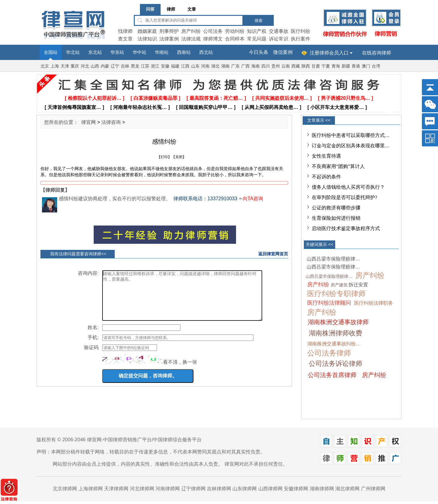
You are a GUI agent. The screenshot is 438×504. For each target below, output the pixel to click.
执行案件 (301, 39)
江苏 (145, 66)
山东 (195, 66)
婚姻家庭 (147, 31)
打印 (164, 157)
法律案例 (169, 39)
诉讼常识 (279, 39)
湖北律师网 (347, 489)
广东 (235, 66)
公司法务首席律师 (332, 375)
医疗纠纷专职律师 (336, 294)
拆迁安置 (358, 285)
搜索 (259, 21)
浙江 (155, 66)
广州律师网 (373, 489)
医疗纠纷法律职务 (374, 303)
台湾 (376, 66)
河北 (85, 66)
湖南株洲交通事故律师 (338, 322)
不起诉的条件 (326, 177)
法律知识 (147, 39)
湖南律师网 (322, 489)
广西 (245, 66)
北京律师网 (65, 489)
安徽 (165, 66)
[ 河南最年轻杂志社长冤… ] (140, 107)
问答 (150, 9)
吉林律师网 (219, 489)
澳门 (366, 66)
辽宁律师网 (193, 489)
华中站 (139, 52)
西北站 (206, 52)
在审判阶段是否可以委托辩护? (344, 197)
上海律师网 (91, 489)
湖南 (225, 66)
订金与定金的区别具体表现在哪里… (351, 146)
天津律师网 (116, 489)
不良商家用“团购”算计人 (338, 166)
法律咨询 (111, 122)
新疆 (346, 66)
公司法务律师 (329, 353)
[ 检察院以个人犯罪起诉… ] (95, 98)
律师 (171, 9)
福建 (175, 66)
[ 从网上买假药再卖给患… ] (272, 107)
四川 (266, 66)
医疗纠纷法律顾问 (329, 303)
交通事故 (279, 31)
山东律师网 (245, 489)
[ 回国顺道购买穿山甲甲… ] (206, 107)
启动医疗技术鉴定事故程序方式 (346, 228)
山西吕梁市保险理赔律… (333, 259)
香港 (356, 66)
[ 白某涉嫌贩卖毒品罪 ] (155, 98)
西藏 (296, 66)
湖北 (215, 66)
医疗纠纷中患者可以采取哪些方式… (351, 135)
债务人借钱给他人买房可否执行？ (348, 187)
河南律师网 (168, 489)
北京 (45, 66)
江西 (185, 66)
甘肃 (316, 66)
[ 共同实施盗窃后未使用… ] (282, 98)
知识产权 (257, 31)
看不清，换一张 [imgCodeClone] (180, 371)
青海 (336, 66)
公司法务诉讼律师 (335, 364)
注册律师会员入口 (329, 53)
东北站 (95, 52)
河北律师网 (142, 489)
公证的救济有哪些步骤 (336, 208)
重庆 (75, 66)
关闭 (179, 157)
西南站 (184, 52)
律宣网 (89, 122)
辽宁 (115, 66)
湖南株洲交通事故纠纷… (334, 344)
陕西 (306, 66)
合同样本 (235, 39)
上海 (55, 66)
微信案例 (283, 52)
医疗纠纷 (301, 31)
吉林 (125, 66)
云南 (286, 66)
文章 (192, 9)
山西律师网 (270, 489)
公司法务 (213, 31)
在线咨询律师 (377, 53)
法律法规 (191, 39)
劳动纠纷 (235, 31)
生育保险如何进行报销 (336, 218)
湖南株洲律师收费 (335, 333)
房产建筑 (339, 285)
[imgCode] (133, 368)
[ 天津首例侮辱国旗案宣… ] (75, 107)
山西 (95, 66)
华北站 (73, 52)
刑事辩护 (169, 31)
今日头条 (259, 52)
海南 (255, 66)
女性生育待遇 (326, 156)
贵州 (276, 66)
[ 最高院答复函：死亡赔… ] (216, 98)
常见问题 (257, 39)
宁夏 (326, 66)
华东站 (117, 52)
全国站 (51, 52)
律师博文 (213, 39)
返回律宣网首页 (273, 254)
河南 (205, 66)
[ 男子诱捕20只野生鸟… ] (345, 98)
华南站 (162, 52)
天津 (65, 66)
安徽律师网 (296, 489)
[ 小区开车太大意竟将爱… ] (337, 107)
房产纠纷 (191, 31)
